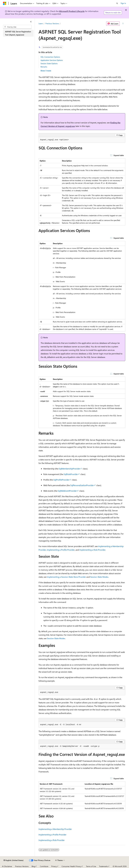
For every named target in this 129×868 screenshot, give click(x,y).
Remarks (44, 67)
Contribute (44, 866)
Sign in (123, 3)
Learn (41, 24)
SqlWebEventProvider (67, 491)
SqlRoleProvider (71, 474)
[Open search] (117, 3)
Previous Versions (52, 24)
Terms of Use (91, 866)
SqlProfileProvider (61, 480)
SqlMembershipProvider (69, 469)
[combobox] (17, 27)
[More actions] (123, 24)
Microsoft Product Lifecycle (72, 11)
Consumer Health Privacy (71, 866)
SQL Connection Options (50, 57)
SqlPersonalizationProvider (82, 485)
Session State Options (49, 63)
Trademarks (103, 866)
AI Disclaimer (7, 866)
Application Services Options (52, 60)
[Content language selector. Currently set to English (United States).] (14, 860)
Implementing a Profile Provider (61, 550)
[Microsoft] (5, 3)
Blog (33, 866)
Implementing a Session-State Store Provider (66, 577)
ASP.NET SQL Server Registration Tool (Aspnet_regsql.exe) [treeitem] (18, 33)
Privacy (54, 866)
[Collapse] (31, 22)
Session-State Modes (99, 577)
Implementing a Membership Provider (55, 829)
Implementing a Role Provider (92, 550)
